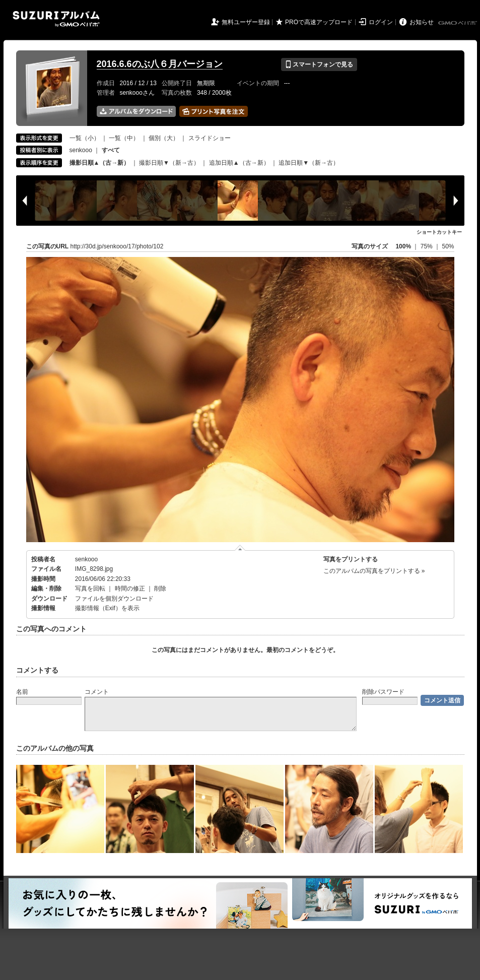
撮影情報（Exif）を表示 (107, 608)
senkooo (81, 150)
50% (448, 246)
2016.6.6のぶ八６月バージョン (160, 64)
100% (403, 246)
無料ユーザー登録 (246, 22)
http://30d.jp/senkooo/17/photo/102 (117, 246)
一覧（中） (124, 138)
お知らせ (422, 22)
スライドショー (210, 138)
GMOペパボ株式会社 (458, 23)
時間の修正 (130, 589)
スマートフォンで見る (319, 64)
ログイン (381, 22)
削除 (160, 589)
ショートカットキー (439, 232)
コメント (97, 692)
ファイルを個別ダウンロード (114, 599)
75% (427, 246)
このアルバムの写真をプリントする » (374, 571)
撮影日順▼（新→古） (169, 163)
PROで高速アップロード (319, 22)
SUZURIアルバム (56, 19)
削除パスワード (383, 692)
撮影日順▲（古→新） (100, 163)
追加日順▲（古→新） (239, 163)
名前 (22, 692)
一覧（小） (85, 138)
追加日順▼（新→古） (309, 163)
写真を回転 (90, 589)
